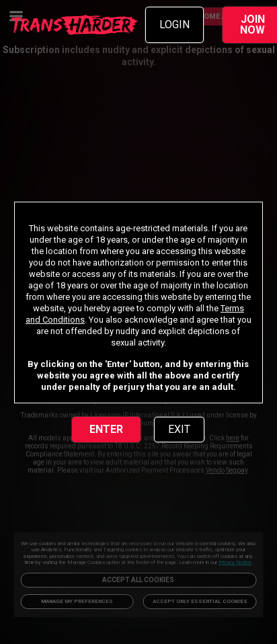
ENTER (106, 429)
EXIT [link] (179, 429)
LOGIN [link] (174, 25)
